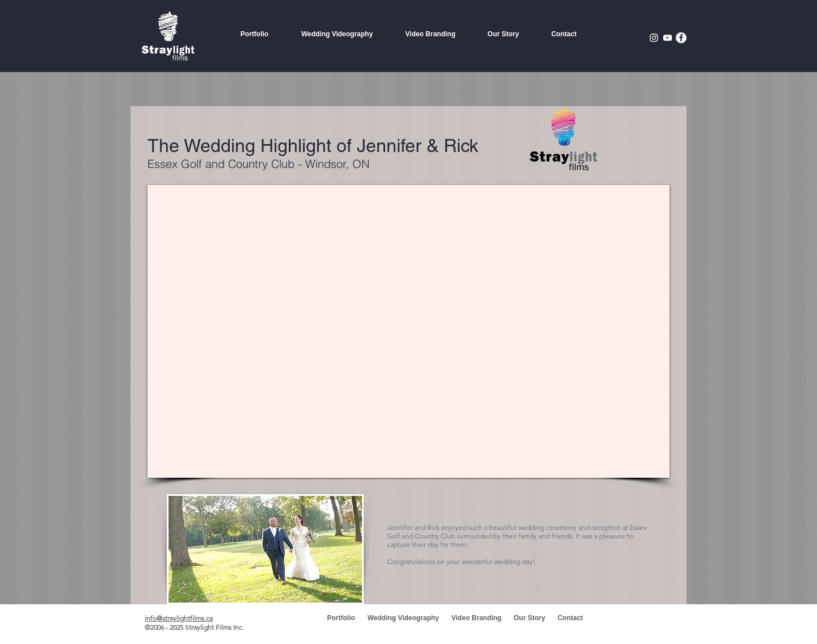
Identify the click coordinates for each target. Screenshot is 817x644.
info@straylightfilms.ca (179, 618)
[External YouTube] (408, 331)
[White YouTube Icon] (668, 38)
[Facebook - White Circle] (681, 38)
